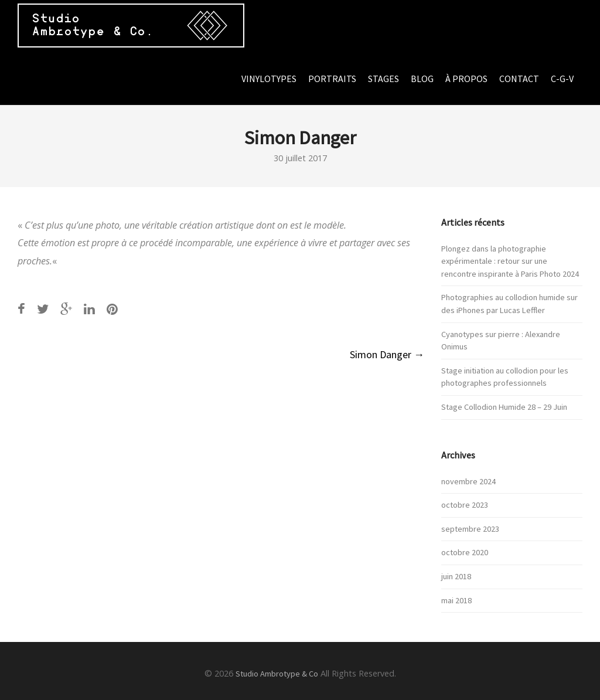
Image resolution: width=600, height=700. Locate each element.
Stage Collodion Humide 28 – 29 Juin (504, 407)
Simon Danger (387, 354)
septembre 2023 (470, 529)
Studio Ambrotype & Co (277, 674)
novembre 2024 (468, 481)
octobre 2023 (465, 505)
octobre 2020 (465, 552)
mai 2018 (456, 600)
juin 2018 (456, 576)
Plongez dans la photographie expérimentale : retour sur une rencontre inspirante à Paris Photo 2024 (510, 261)
